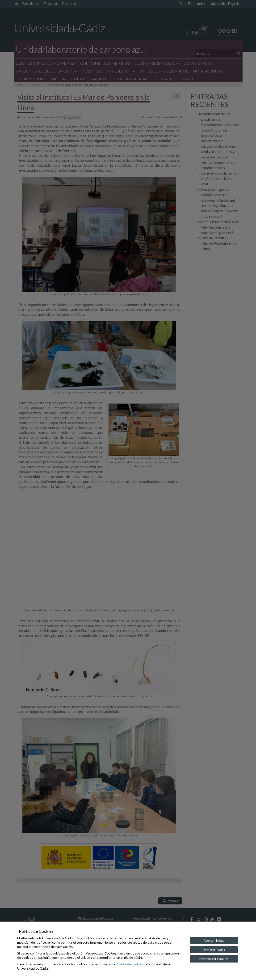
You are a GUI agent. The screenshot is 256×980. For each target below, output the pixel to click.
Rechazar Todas (214, 950)
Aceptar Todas (214, 941)
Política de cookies (129, 964)
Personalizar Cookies (214, 959)
